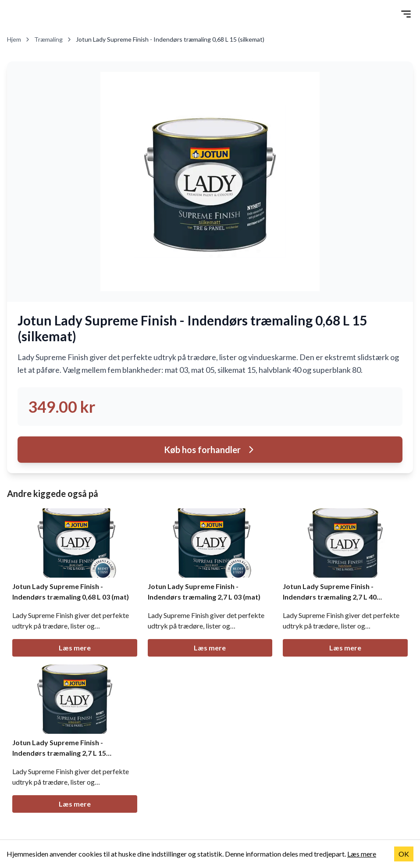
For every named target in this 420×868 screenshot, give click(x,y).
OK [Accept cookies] (404, 854)
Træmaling (53, 39)
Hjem (19, 39)
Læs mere (75, 648)
